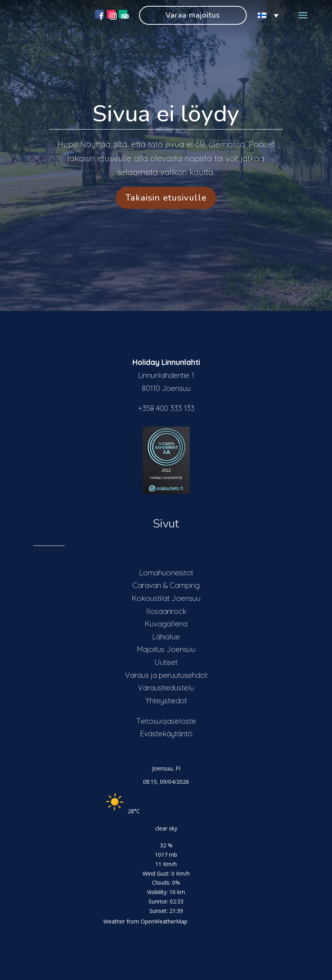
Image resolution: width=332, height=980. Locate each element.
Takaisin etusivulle (166, 198)
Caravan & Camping (166, 585)
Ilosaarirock (166, 611)
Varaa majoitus (193, 15)
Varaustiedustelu (166, 688)
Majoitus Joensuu (166, 649)
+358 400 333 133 (166, 408)
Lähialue (166, 637)
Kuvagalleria (166, 624)
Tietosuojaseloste (166, 721)
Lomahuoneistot (166, 573)
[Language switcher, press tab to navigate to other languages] (265, 16)
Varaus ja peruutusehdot (166, 675)
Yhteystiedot (166, 701)
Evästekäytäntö (166, 734)
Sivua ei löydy (166, 114)
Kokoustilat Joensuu (166, 598)
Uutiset (166, 662)
